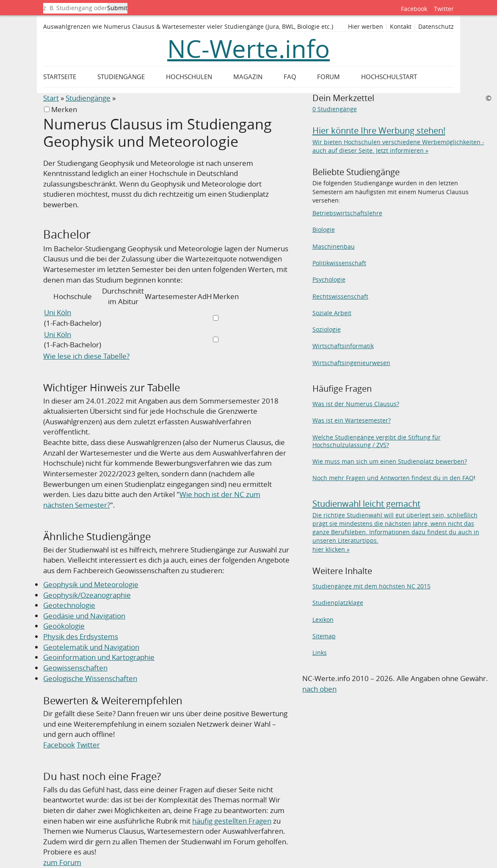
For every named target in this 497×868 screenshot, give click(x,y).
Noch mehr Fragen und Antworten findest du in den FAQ (393, 478)
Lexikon (323, 619)
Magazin (248, 77)
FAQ (290, 77)
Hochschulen (189, 77)
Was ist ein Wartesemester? (352, 420)
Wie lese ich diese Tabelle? (86, 356)
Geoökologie (64, 626)
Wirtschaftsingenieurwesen (351, 363)
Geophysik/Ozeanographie (87, 595)
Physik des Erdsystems (81, 636)
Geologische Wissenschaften (90, 678)
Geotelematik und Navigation (91, 647)
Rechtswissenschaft (340, 296)
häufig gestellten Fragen (232, 821)
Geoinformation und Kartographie (99, 657)
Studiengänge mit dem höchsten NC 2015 (371, 586)
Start (51, 98)
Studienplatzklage (338, 603)
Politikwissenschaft (339, 263)
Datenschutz (436, 27)
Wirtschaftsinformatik (343, 346)
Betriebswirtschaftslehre (347, 213)
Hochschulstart (389, 77)
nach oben (319, 689)
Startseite (60, 77)
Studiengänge (88, 98)
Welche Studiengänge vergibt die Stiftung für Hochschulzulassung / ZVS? (377, 441)
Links (320, 652)
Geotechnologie (69, 605)
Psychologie (329, 279)
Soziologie (327, 329)
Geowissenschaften (75, 668)
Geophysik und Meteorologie (91, 584)
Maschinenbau (334, 246)
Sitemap (324, 636)
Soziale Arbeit (332, 313)
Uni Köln (58, 312)
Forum (329, 77)
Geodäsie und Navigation (84, 616)
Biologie (324, 229)
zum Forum (62, 862)
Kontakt (401, 27)
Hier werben (366, 27)
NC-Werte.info (248, 49)
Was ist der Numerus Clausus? (356, 404)
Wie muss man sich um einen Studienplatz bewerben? (390, 461)
